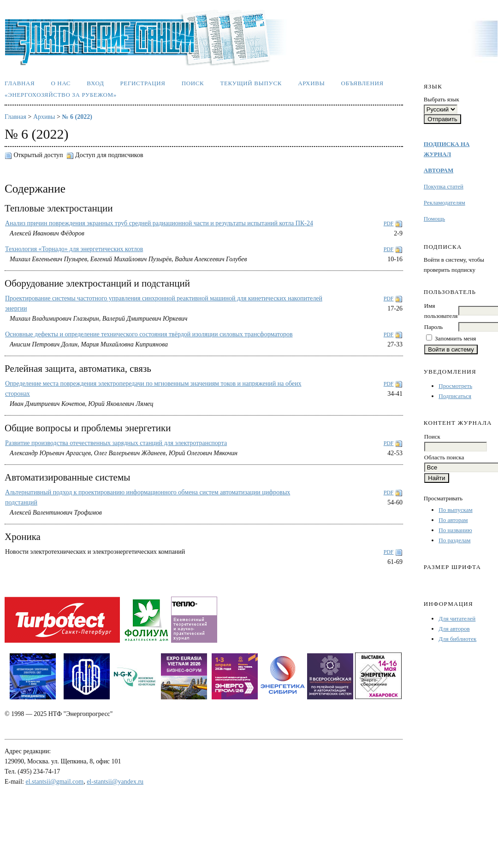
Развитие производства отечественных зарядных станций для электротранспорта (116, 443)
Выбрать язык (442, 99)
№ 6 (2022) (77, 117)
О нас (61, 83)
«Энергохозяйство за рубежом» (61, 95)
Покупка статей (444, 186)
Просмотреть (455, 386)
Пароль (433, 327)
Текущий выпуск (251, 83)
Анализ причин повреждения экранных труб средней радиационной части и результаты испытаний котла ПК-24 (159, 223)
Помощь (434, 219)
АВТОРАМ (439, 170)
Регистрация (142, 83)
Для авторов (454, 629)
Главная (20, 83)
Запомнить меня (455, 338)
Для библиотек (457, 639)
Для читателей (457, 619)
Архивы (311, 83)
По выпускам (455, 510)
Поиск (193, 83)
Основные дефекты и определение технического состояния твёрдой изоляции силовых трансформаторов (149, 334)
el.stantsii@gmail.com (55, 782)
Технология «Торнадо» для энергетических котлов (74, 249)
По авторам (453, 520)
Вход (95, 83)
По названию (455, 530)
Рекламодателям (445, 202)
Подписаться (455, 396)
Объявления (362, 83)
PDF (389, 223)
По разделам (454, 540)
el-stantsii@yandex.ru (115, 782)
